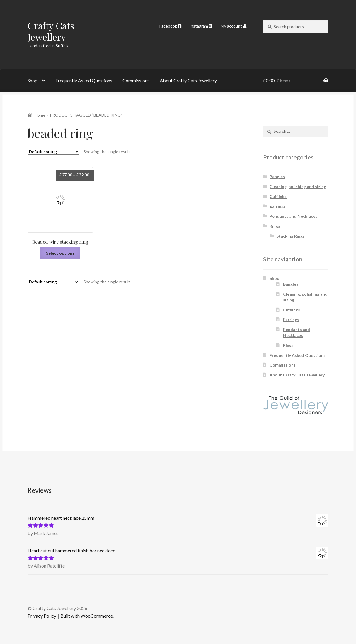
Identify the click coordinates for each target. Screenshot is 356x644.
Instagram (201, 26)
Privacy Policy (42, 616)
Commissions (136, 80)
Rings (275, 226)
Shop (33, 80)
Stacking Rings (291, 236)
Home (40, 115)
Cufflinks (278, 196)
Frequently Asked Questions (84, 80)
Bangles (277, 177)
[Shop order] (53, 152)
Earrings (278, 206)
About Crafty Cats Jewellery (188, 80)
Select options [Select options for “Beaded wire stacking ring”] (60, 253)
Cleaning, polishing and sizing (298, 186)
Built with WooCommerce (87, 616)
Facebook (170, 26)
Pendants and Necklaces (293, 216)
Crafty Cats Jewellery (51, 31)
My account (234, 26)
